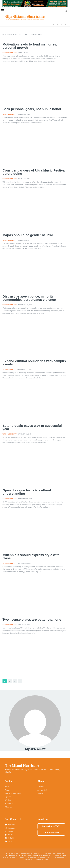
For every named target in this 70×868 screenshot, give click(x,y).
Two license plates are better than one (32, 620)
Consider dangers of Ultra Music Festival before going (34, 172)
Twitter (9, 831)
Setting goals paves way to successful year (32, 427)
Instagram (10, 828)
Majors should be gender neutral (28, 235)
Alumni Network (51, 833)
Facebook (10, 825)
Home (5, 34)
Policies (40, 793)
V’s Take (8, 800)
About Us (8, 807)
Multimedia (9, 804)
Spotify (9, 841)
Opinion (8, 797)
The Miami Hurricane (22, 765)
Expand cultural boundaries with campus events (34, 363)
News (7, 787)
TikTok (9, 835)
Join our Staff (42, 790)
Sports (7, 790)
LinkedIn (10, 838)
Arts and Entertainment (13, 793)
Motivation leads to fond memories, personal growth (30, 46)
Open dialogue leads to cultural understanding (27, 492)
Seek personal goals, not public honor (32, 109)
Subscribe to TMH (51, 826)
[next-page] (20, 681)
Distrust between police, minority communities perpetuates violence (29, 298)
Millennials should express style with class (31, 557)
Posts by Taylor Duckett (31, 34)
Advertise (41, 787)
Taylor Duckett (9, 53)
